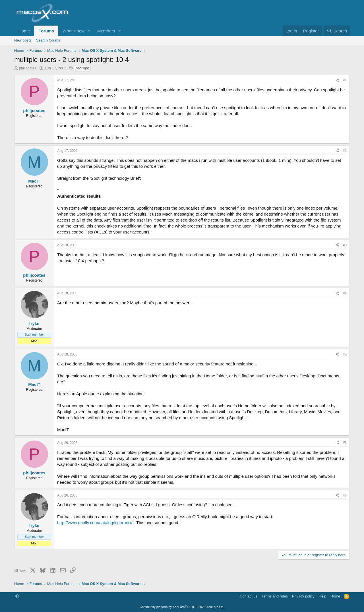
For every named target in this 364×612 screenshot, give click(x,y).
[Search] (337, 31)
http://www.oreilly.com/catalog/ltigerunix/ (95, 523)
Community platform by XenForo (182, 607)
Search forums (48, 40)
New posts (23, 40)
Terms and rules (275, 596)
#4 (345, 293)
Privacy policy (303, 596)
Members (106, 31)
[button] (89, 31)
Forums (46, 31)
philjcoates (28, 68)
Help (323, 596)
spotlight (82, 68)
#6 (345, 443)
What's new (74, 31)
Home (24, 31)
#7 (345, 495)
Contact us (249, 596)
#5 (345, 354)
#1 (345, 80)
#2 (345, 151)
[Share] (337, 80)
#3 (345, 245)
